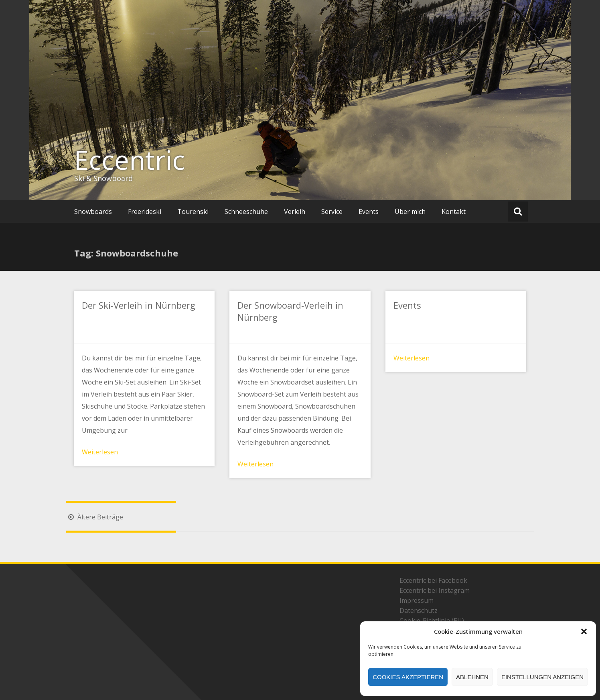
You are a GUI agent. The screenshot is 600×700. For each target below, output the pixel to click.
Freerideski (145, 212)
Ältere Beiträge (95, 517)
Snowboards (93, 212)
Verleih (295, 212)
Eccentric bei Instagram (435, 590)
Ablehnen (472, 677)
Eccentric (130, 160)
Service (332, 212)
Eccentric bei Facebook (433, 580)
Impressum (417, 600)
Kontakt (454, 212)
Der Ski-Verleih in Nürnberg (139, 305)
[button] (584, 631)
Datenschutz (419, 610)
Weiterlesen (100, 452)
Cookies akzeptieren (408, 677)
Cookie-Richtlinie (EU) (432, 621)
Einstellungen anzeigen (542, 677)
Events (369, 212)
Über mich (410, 212)
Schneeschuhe (246, 212)
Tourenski (193, 212)
